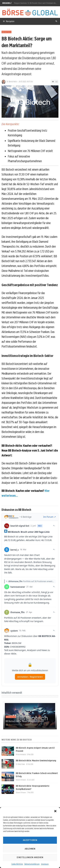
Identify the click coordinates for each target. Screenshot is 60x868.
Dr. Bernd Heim (12, 82)
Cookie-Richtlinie (17, 864)
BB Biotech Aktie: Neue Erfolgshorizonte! (25, 721)
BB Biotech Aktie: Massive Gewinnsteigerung (36, 761)
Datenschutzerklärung (32, 864)
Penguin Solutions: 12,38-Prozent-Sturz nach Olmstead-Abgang (37, 3)
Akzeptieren (30, 840)
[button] (55, 811)
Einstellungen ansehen (30, 857)
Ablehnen (30, 849)
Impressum (45, 864)
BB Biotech (6, 32)
